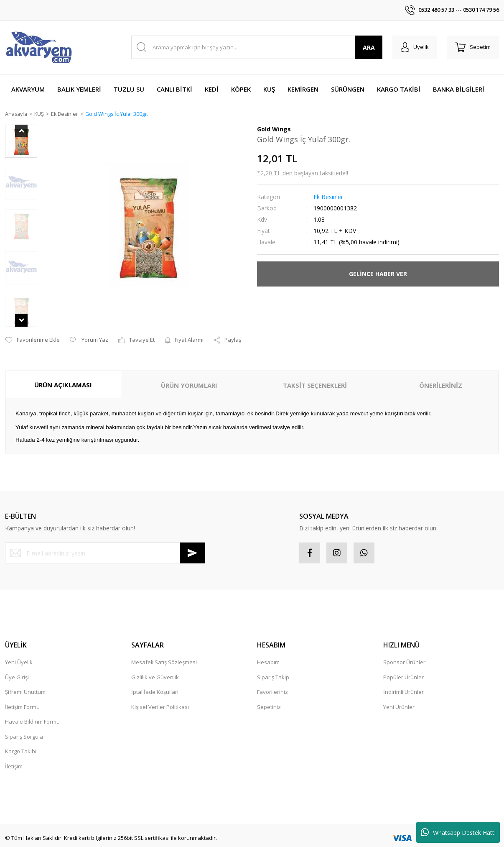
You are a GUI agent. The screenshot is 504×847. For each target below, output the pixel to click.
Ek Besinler (328, 197)
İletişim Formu (22, 696)
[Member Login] (415, 47)
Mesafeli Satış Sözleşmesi (164, 652)
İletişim (14, 755)
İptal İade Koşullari (155, 681)
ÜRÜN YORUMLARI (189, 374)
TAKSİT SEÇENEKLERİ (315, 374)
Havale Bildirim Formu (32, 711)
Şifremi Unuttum (25, 681)
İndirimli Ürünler (403, 681)
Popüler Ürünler (403, 666)
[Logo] (38, 47)
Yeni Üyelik (19, 652)
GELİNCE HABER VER (378, 274)
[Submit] (193, 542)
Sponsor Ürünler (404, 652)
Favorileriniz (272, 681)
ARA (369, 47)
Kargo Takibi (21, 741)
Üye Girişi (17, 666)
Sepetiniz (269, 696)
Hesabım (268, 652)
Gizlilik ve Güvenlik (155, 666)
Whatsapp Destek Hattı (458, 832)
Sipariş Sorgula (24, 726)
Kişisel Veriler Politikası (160, 696)
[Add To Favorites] (32, 329)
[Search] (257, 47)
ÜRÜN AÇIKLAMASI (63, 374)
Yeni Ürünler (399, 696)
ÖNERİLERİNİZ (441, 374)
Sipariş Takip (273, 666)
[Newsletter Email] (105, 542)
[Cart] (473, 47)
